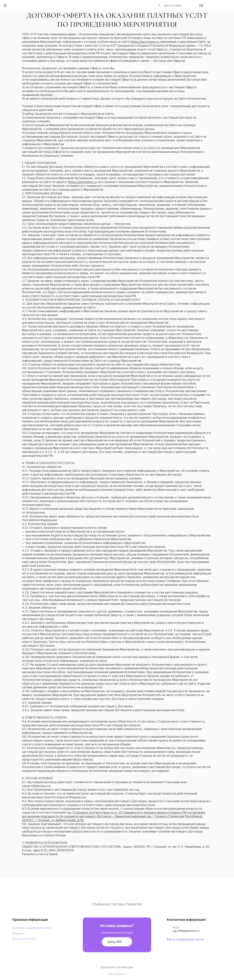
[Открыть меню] (5, 5)
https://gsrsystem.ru (145, 42)
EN (201, 5)
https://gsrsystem (80, 182)
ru (95, 182)
